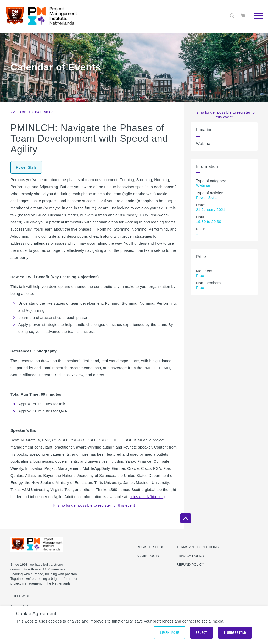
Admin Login (148, 556)
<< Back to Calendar (32, 112)
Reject (202, 633)
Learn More (169, 633)
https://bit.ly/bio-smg (147, 497)
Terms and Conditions (197, 547)
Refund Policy (190, 565)
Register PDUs (150, 547)
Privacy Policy (190, 556)
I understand (235, 633)
